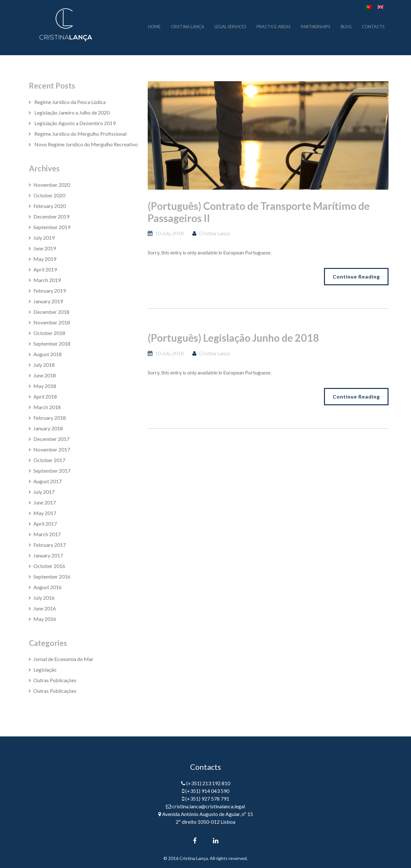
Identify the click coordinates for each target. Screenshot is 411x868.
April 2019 (45, 269)
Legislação (45, 670)
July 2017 (44, 492)
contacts (373, 26)
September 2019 (52, 227)
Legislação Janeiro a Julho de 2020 (72, 112)
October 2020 (49, 195)
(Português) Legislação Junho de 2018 (233, 338)
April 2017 (45, 524)
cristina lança (188, 26)
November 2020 (52, 185)
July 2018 (44, 365)
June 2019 (45, 248)
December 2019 (51, 216)
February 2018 (50, 418)
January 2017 (48, 555)
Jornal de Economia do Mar (63, 659)
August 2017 (48, 481)
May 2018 (45, 386)
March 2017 (47, 534)
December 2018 (51, 312)
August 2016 (48, 587)
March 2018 (47, 407)
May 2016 (45, 619)
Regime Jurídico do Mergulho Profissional (80, 134)
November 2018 (52, 322)
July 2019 (44, 238)
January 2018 (48, 428)
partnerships (316, 26)
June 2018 (45, 375)
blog (346, 26)
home (154, 26)
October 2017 (49, 460)
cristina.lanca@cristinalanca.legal (209, 806)
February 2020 (50, 206)
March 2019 (47, 280)
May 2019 (45, 259)
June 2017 (45, 502)
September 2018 (52, 344)
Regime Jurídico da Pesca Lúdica (70, 102)
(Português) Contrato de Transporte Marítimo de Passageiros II (259, 212)
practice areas (274, 26)
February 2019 (50, 291)
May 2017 (45, 513)
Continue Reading (356, 276)
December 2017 (51, 439)
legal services (230, 26)
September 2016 (52, 576)
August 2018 (48, 354)
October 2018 (49, 333)
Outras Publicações (55, 680)
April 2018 (45, 396)
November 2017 (52, 449)
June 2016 (45, 608)
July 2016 (44, 598)
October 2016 (49, 566)
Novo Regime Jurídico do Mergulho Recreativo (86, 144)
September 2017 (52, 471)
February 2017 (50, 545)
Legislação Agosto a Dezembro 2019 (75, 123)
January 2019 (48, 301)
